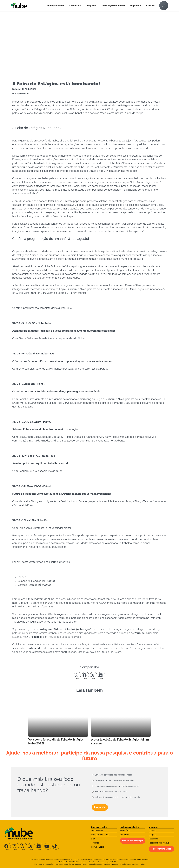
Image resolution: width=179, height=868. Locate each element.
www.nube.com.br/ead (26, 648)
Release (152, 831)
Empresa (91, 6)
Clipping (152, 835)
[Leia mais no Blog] (58, 721)
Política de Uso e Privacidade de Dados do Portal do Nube (126, 860)
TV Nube (95, 843)
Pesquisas (153, 839)
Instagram (46, 629)
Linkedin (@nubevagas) (78, 629)
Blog (93, 839)
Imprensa (136, 6)
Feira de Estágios (99, 847)
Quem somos (97, 831)
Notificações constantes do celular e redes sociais (117, 797)
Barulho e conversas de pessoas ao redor (113, 775)
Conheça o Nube (55, 6)
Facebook (37, 637)
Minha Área (125, 831)
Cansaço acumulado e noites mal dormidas (114, 780)
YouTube (140, 633)
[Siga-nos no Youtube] (48, 846)
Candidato (75, 6)
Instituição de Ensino (113, 6)
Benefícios (125, 835)
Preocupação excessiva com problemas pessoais (117, 786)
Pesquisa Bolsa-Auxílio (159, 843)
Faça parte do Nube (100, 835)
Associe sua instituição (133, 841)
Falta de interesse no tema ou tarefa (111, 792)
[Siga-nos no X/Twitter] (32, 846)
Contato (151, 6)
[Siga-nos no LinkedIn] (40, 846)
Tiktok (58, 629)
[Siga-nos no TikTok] (56, 846)
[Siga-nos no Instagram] (15, 846)
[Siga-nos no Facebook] (7, 846)
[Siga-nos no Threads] (23, 846)
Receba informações (161, 849)
